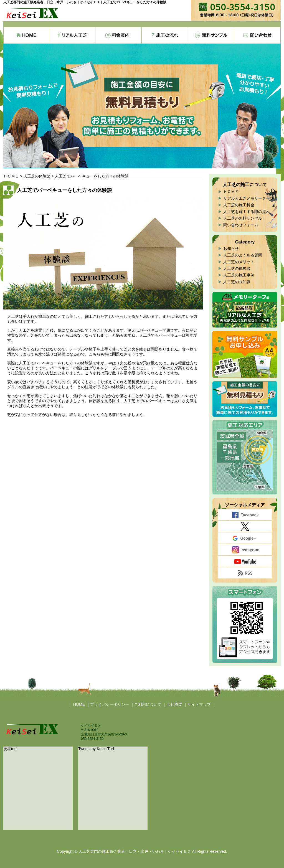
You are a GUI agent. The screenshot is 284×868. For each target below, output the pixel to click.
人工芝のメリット (239, 262)
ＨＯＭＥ (231, 192)
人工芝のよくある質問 (243, 255)
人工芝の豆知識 (237, 282)
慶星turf (10, 749)
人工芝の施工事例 (239, 275)
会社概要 (174, 704)
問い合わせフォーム (241, 225)
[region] (142, 106)
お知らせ (231, 248)
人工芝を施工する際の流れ (247, 212)
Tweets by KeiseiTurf (96, 749)
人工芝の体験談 (237, 268)
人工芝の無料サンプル (243, 218)
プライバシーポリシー (110, 704)
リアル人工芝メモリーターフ (248, 198)
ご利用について (148, 704)
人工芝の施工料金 (239, 205)
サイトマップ (199, 704)
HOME (79, 704)
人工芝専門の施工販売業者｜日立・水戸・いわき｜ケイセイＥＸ (135, 851)
